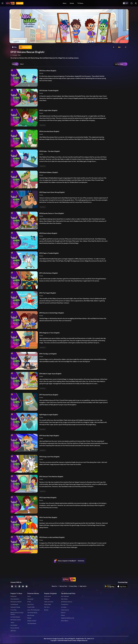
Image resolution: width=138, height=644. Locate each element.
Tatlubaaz (47, 599)
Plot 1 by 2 (47, 607)
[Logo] (10, 3)
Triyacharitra (65, 605)
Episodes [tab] (15, 64)
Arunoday (64, 607)
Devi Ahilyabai (65, 597)
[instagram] (27, 586)
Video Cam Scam (49, 602)
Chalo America (65, 610)
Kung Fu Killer (31, 607)
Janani (12, 623)
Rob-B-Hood (31, 616)
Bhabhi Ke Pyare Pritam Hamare (17, 614)
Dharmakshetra (15, 599)
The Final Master (32, 624)
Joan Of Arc (31, 605)
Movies (72, 3)
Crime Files (13, 610)
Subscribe (20, 3)
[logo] (69, 580)
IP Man (29, 602)
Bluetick (46, 610)
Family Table (48, 605)
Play (14, 47)
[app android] (110, 587)
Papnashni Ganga (15, 607)
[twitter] (16, 586)
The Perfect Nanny (32, 613)
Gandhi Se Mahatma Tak (68, 618)
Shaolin (29, 618)
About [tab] (22, 64)
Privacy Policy (73, 587)
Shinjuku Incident (32, 621)
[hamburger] (3, 3)
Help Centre (83, 587)
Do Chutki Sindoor (15, 617)
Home (64, 3)
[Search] (132, 3)
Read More (43, 125)
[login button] (136, 3)
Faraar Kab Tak (15, 628)
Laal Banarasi (14, 605)
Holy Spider (30, 599)
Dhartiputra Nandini (16, 602)
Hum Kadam (14, 625)
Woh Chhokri (64, 599)
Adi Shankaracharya (67, 602)
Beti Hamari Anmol (16, 620)
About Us (54, 587)
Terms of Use (63, 587)
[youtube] (23, 586)
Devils (29, 597)
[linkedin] (19, 586)
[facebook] (12, 586)
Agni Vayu (13, 631)
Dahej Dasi (13, 597)
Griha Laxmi (47, 597)
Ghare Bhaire (65, 621)
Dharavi (63, 613)
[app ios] (122, 587)
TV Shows (80, 3)
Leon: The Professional (33, 610)
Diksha (63, 616)
